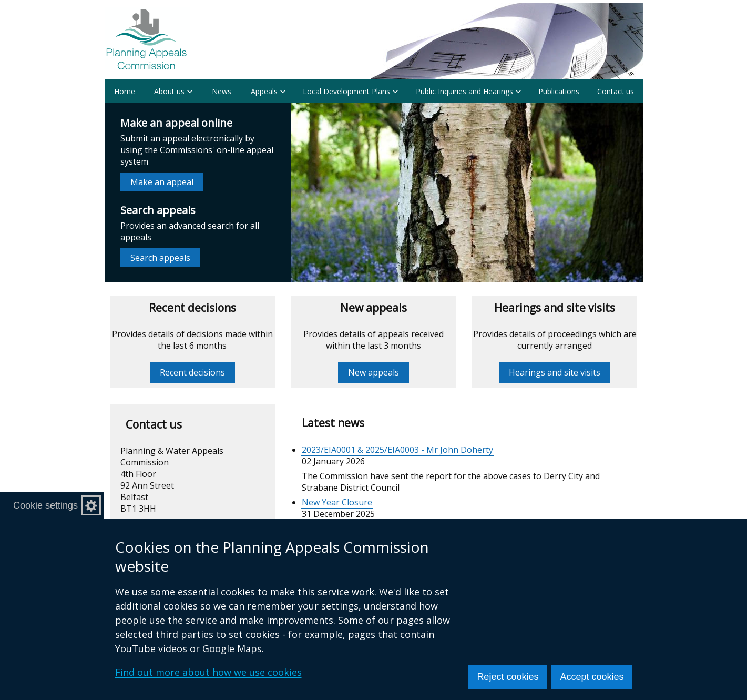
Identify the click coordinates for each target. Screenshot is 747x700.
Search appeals (160, 258)
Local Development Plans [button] (350, 91)
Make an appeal (162, 182)
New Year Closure (337, 502)
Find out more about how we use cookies (208, 672)
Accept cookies (592, 677)
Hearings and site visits (555, 372)
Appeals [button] (268, 91)
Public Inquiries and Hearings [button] (468, 91)
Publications (559, 91)
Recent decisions (192, 372)
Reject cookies (508, 677)
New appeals (373, 372)
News (222, 91)
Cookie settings (45, 505)
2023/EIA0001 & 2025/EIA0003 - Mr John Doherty (397, 450)
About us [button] (173, 91)
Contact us (616, 91)
